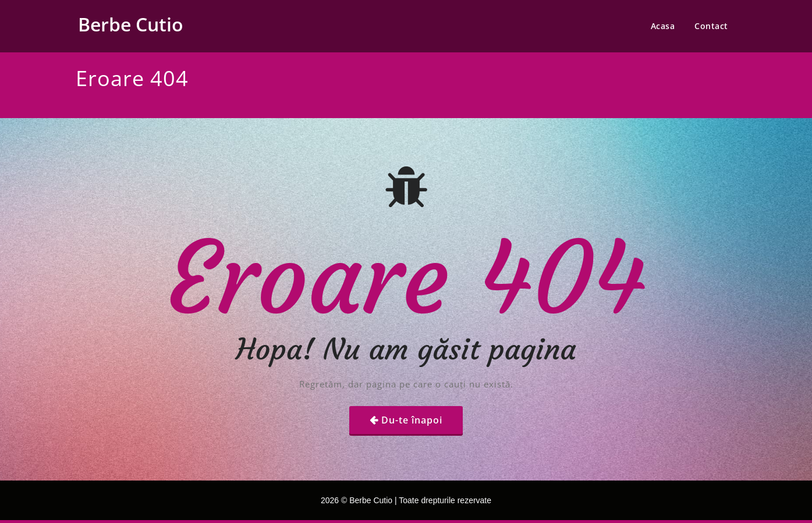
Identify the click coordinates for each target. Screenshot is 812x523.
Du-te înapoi (412, 420)
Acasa (663, 26)
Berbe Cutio (131, 24)
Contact (711, 26)
